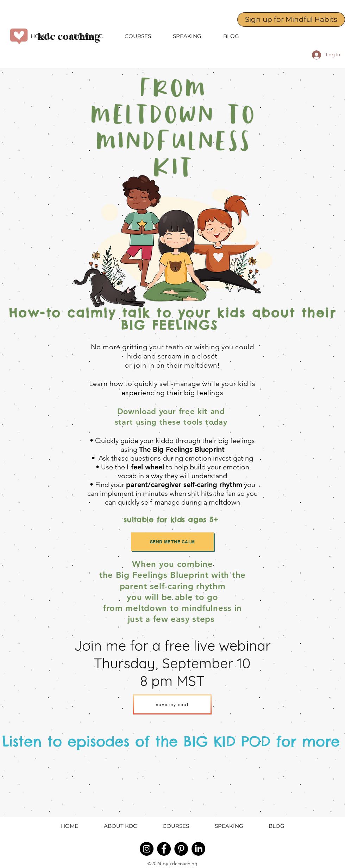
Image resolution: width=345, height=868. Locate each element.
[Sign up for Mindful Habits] (291, 20)
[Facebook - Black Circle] (164, 849)
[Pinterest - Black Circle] (181, 849)
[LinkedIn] (198, 849)
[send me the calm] (172, 542)
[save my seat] (172, 704)
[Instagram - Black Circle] (147, 849)
